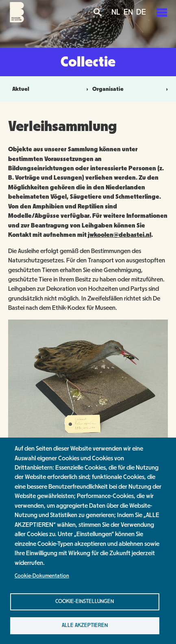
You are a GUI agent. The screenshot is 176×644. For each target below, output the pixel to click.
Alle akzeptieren (85, 625)
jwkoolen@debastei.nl (120, 235)
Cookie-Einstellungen (85, 601)
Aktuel (21, 89)
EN (128, 12)
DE (141, 12)
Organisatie (108, 89)
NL (116, 12)
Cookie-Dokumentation (42, 576)
